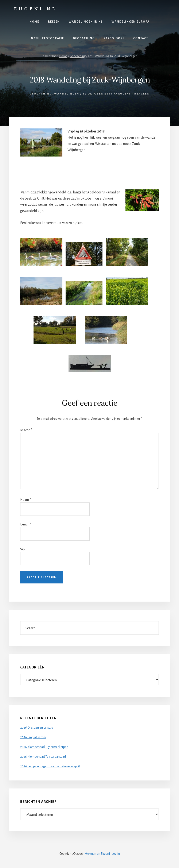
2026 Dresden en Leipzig (37, 728)
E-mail (26, 524)
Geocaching (41, 94)
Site (23, 549)
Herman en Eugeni (98, 854)
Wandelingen (67, 94)
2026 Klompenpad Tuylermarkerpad (44, 747)
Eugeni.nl (36, 9)
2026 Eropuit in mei (33, 737)
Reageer (142, 94)
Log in (116, 854)
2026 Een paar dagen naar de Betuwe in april (50, 766)
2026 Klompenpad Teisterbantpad (43, 757)
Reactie (26, 430)
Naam (26, 500)
